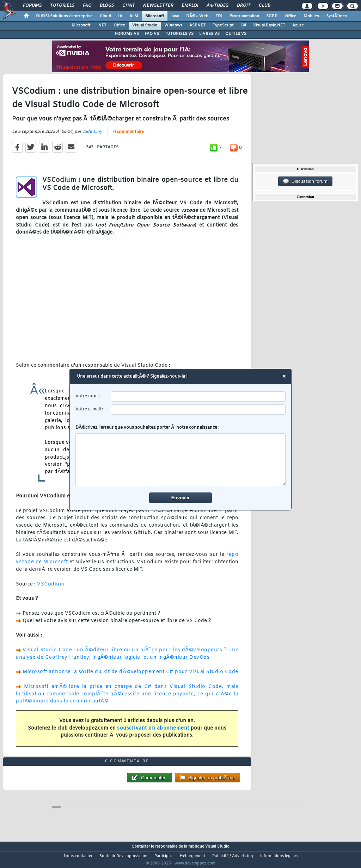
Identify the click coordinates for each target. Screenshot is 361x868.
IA (120, 16)
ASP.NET (197, 25)
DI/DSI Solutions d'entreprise (64, 16)
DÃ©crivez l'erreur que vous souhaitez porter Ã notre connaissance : (181, 455)
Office (291, 16)
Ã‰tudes (218, 6)
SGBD (272, 16)
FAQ (87, 6)
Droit (244, 6)
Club (264, 6)
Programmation (244, 16)
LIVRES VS (209, 34)
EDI (219, 16)
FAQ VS (152, 34)
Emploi (190, 6)
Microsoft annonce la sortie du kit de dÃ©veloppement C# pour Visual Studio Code (130, 677)
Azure (298, 25)
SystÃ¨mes (336, 16)
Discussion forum (305, 181)
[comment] (181, 460)
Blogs (107, 6)
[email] (198, 410)
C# (243, 25)
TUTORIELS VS (179, 34)
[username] (198, 396)
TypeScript (223, 25)
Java (175, 16)
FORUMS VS (127, 34)
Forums (32, 6)
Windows (173, 25)
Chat (129, 6)
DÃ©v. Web (197, 16)
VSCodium (51, 588)
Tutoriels (62, 6)
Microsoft (155, 16)
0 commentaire (129, 136)
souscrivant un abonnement (153, 733)
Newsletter (158, 6)
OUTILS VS (236, 34)
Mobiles (311, 16)
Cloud (105, 16)
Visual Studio (145, 25)
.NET (102, 25)
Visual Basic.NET (269, 25)
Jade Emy (92, 136)
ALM (134, 16)
